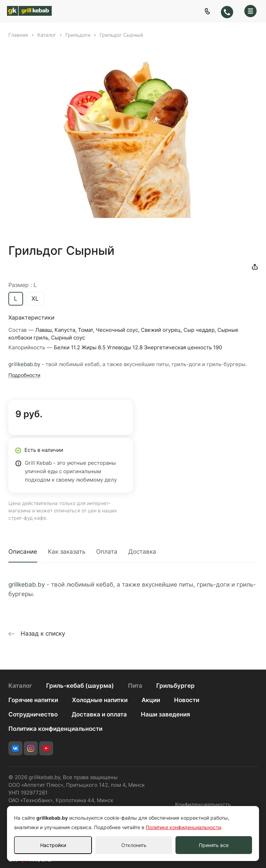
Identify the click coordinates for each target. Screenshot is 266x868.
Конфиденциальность (203, 805)
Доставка (142, 552)
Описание (23, 552)
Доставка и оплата (99, 714)
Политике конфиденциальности (183, 827)
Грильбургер (175, 686)
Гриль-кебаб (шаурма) (80, 686)
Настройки (53, 845)
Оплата (107, 552)
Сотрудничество (33, 714)
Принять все (214, 845)
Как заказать (67, 552)
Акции (151, 700)
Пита (135, 686)
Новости (187, 700)
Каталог (20, 686)
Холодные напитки (100, 700)
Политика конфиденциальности (55, 729)
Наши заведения (166, 714)
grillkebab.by (24, 364)
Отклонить (134, 845)
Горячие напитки (33, 700)
